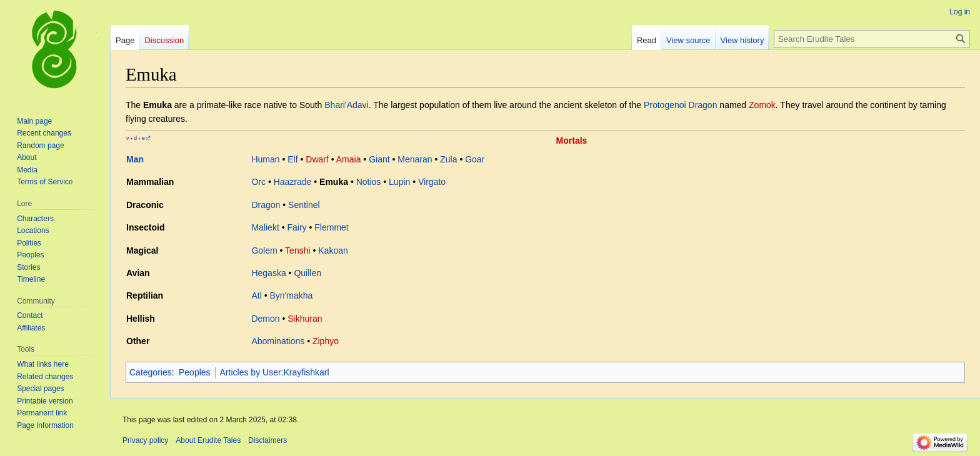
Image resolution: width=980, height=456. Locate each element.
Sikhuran (305, 319)
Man (135, 159)
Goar (475, 159)
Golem (264, 250)
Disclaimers (267, 440)
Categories (151, 372)
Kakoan (333, 250)
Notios (369, 182)
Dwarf (317, 159)
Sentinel (304, 205)
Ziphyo (326, 341)
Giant (379, 159)
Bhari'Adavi (346, 105)
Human (265, 159)
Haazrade (293, 182)
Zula (448, 159)
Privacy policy (145, 440)
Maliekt (265, 227)
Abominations (278, 341)
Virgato (432, 182)
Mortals (572, 141)
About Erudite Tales (208, 440)
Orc (258, 182)
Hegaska (268, 273)
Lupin (399, 182)
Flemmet (331, 227)
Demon (265, 319)
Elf (292, 159)
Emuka (334, 182)
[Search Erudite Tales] (872, 39)
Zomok (762, 105)
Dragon (266, 205)
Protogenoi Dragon (681, 105)
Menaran (415, 159)
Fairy (297, 227)
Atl (256, 295)
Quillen (307, 273)
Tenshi (297, 250)
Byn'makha (291, 295)
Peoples (195, 372)
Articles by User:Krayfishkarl (275, 372)
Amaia (349, 159)
